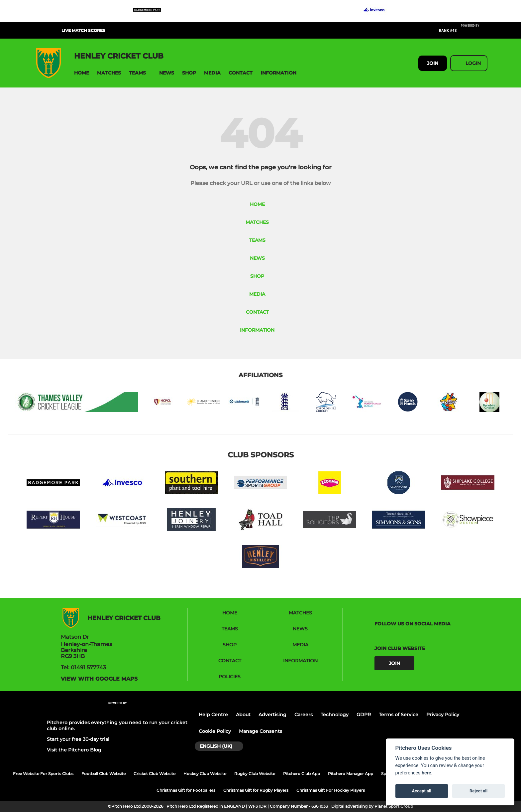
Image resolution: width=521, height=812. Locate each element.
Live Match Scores (83, 30)
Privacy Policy (443, 715)
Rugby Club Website (255, 774)
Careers (304, 715)
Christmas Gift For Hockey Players (331, 790)
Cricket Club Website (155, 774)
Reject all (478, 791)
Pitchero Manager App (351, 774)
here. (427, 773)
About (243, 715)
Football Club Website (104, 774)
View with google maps (99, 679)
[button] (82, 73)
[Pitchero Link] (474, 33)
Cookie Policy (215, 731)
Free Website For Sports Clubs (43, 774)
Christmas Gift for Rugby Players (256, 790)
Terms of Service (399, 715)
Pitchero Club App (302, 774)
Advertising (272, 715)
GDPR (364, 715)
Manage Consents (260, 731)
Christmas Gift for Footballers (186, 790)
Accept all (422, 791)
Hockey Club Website (205, 774)
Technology (335, 715)
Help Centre (213, 715)
